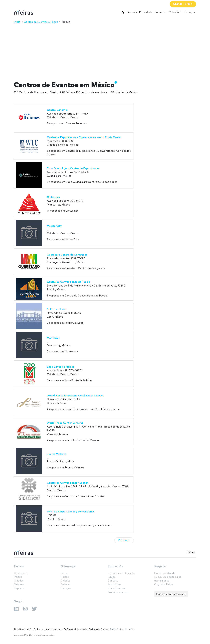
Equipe (112, 577)
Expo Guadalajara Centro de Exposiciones (73, 168)
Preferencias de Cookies (171, 594)
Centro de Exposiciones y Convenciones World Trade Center (84, 137)
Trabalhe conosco (118, 592)
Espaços (190, 12)
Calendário (175, 12)
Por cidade (146, 12)
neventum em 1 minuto (121, 573)
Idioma (191, 552)
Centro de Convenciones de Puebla (69, 282)
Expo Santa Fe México (61, 367)
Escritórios (114, 585)
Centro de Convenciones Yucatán (68, 483)
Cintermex (53, 197)
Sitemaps (68, 567)
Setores (19, 585)
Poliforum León (57, 309)
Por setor (160, 12)
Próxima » (124, 540)
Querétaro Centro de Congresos (67, 255)
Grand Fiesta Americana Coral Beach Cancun (75, 396)
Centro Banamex (58, 110)
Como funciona (117, 588)
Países (18, 577)
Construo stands (165, 573)
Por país (132, 12)
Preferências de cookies (122, 629)
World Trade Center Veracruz (65, 423)
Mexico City (54, 226)
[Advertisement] (105, 50)
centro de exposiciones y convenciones (71, 512)
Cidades (19, 581)
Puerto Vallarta (57, 454)
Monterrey (53, 338)
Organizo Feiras (164, 585)
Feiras (19, 567)
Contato (113, 581)
